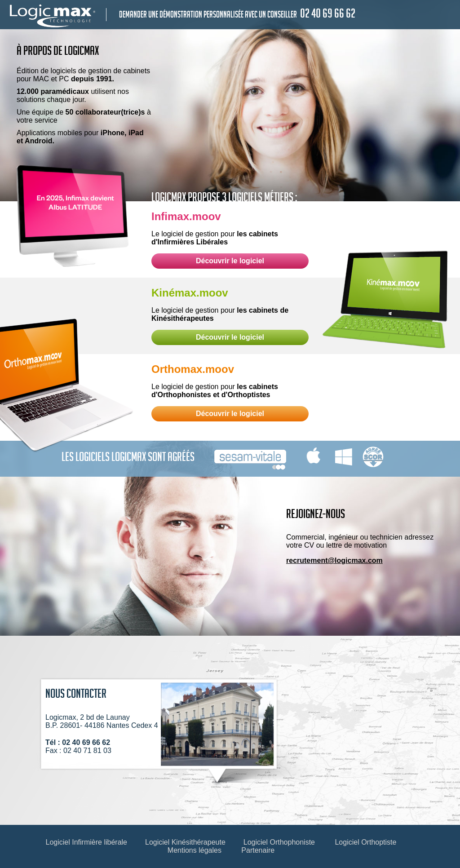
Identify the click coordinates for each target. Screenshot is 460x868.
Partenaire (258, 850)
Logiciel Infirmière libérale (86, 842)
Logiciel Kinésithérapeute (185, 842)
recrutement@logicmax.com (334, 560)
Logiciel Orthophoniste (279, 842)
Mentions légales (195, 850)
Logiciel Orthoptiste (365, 842)
